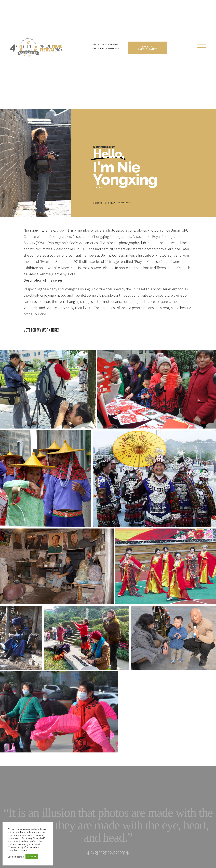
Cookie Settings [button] (16, 857)
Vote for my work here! (41, 330)
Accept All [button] (32, 857)
